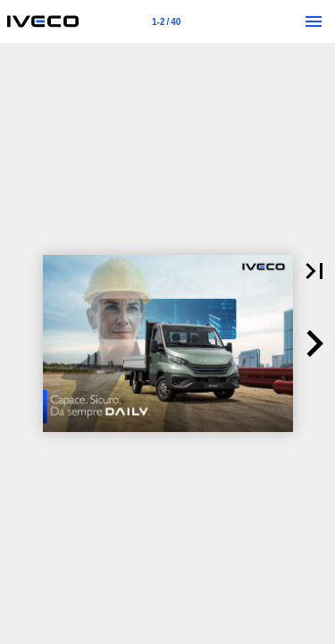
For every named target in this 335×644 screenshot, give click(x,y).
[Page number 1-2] (166, 21)
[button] (314, 343)
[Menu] (314, 21)
